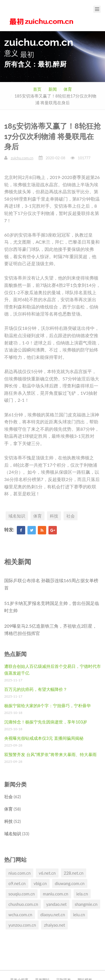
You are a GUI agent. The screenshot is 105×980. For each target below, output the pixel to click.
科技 (54, 516)
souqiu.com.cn (22, 894)
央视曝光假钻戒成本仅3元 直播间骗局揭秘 (44, 738)
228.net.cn (74, 873)
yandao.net (56, 904)
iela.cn (82, 894)
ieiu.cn (79, 915)
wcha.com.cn (20, 915)
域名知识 (17, 516)
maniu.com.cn (56, 894)
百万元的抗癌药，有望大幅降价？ (36, 689)
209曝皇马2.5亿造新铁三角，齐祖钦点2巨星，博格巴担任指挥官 (51, 629)
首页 (37, 89)
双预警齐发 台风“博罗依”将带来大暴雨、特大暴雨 (50, 754)
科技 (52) (12, 821)
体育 (68, 89)
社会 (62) (12, 797)
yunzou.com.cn (22, 925)
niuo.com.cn (19, 873)
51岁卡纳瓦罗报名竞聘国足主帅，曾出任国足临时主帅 (52, 607)
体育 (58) (12, 809)
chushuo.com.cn (23, 904)
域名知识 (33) (17, 834)
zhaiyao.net (54, 925)
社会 (71, 516)
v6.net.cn (47, 873)
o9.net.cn (17, 883)
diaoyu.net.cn (53, 915)
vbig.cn (40, 883)
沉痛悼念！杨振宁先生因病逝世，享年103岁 (46, 722)
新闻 (53, 89)
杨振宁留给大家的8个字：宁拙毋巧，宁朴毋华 (47, 705)
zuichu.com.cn (22, 158)
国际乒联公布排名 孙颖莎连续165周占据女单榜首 (51, 584)
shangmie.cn (86, 904)
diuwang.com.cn (70, 883)
